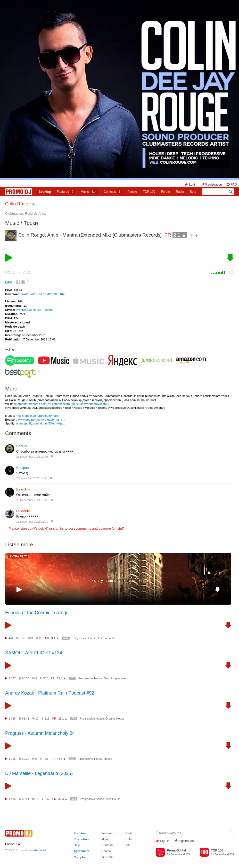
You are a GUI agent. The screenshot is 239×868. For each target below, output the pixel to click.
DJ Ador (23, 511)
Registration (214, 185)
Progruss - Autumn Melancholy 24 (40, 733)
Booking (45, 192)
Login (193, 185)
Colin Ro (18, 204)
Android (175, 854)
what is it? (40, 850)
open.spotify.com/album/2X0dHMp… (40, 423)
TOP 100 (149, 192)
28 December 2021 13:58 (32, 500)
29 (41, 638)
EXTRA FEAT (18, 556)
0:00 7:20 (18, 272)
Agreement (82, 851)
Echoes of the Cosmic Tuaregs (37, 613)
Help (77, 845)
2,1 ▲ (180, 235)
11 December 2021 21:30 (32, 522)
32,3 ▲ (63, 799)
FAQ (234, 185)
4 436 (12, 799)
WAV (66, 638)
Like (9, 282)
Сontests (113, 192)
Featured (66, 192)
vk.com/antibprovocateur (93, 404)
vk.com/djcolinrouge (61, 404)
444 (11, 638)
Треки (31, 223)
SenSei (22, 446)
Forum (166, 192)
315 (47, 719)
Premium (80, 833)
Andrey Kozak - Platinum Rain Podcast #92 (50, 693)
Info (128, 845)
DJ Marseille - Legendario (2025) (39, 773)
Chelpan (22, 468)
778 (45, 759)
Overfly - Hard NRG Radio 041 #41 (118, 581)
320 (72, 678)
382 (45, 678)
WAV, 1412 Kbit (32, 294)
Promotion (81, 839)
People (132, 192)
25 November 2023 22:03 (32, 457)
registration (186, 841)
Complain (81, 857)
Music (89, 192)
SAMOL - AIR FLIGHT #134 (34, 653)
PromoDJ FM (176, 850)
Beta (193, 192)
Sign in (165, 841)
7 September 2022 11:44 (32, 478)
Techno (48, 310)
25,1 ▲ (63, 719)
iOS (188, 854)
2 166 (12, 719)
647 (47, 799)
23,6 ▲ (61, 678)
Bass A (23, 489)
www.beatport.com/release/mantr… (42, 419)
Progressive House (29, 310)
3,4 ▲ (55, 638)
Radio (180, 192)
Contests (107, 845)
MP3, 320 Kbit (56, 294)
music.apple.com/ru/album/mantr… (39, 416)
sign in (58, 528)
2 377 (12, 678)
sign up (26, 528)
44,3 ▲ (61, 759)
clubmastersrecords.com (30, 404)
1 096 (12, 759)
